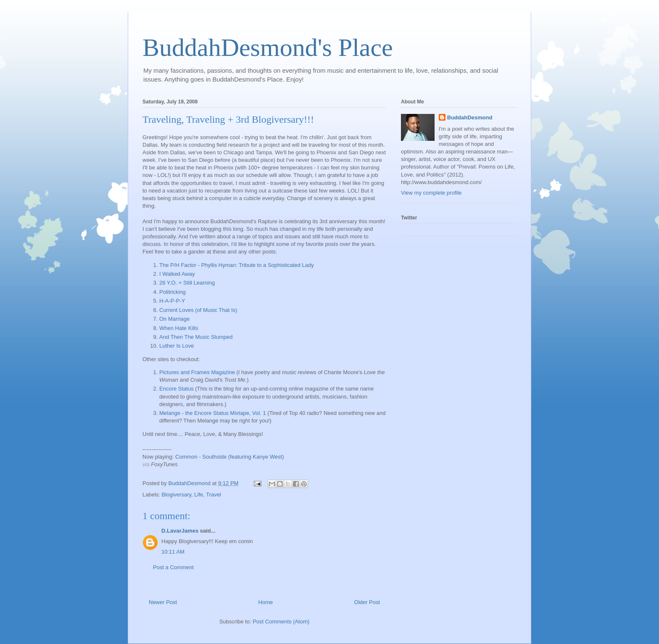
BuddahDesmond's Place (268, 48)
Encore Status (177, 389)
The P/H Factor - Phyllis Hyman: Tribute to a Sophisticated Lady (237, 265)
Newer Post (163, 602)
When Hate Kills (179, 328)
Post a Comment (173, 567)
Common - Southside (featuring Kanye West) (229, 457)
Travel (214, 495)
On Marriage (174, 319)
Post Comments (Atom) (281, 622)
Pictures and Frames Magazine (197, 372)
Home (266, 602)
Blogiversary (177, 495)
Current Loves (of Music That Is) (198, 310)
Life (199, 495)
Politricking (173, 292)
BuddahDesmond (470, 117)
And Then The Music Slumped (196, 337)
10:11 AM (173, 552)
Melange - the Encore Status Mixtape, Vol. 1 (213, 413)
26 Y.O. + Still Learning (187, 283)
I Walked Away (177, 274)
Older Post (367, 602)
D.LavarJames (180, 531)
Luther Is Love (177, 346)
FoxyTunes (164, 464)
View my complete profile (431, 193)
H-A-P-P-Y (172, 301)
